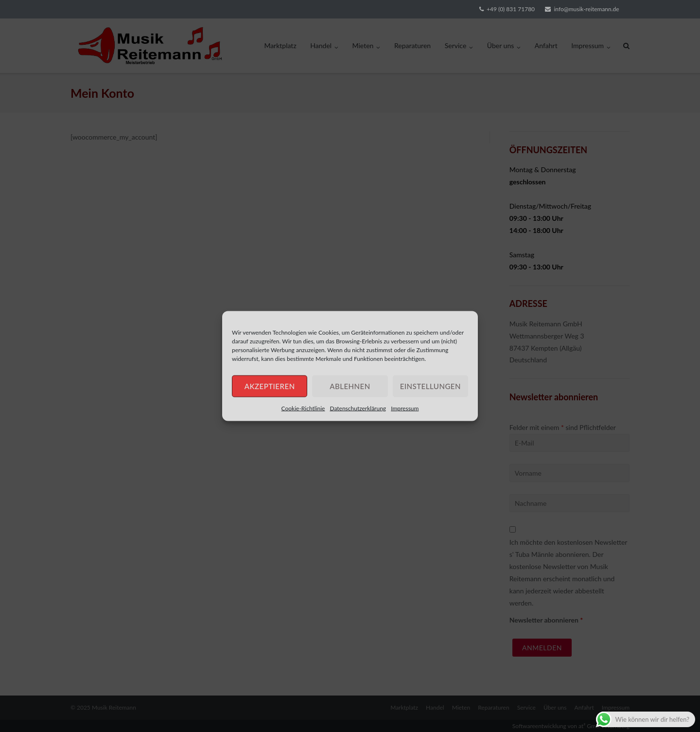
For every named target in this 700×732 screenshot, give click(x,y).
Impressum (405, 408)
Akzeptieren (270, 386)
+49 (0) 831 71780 (511, 9)
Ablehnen (350, 386)
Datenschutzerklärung (358, 408)
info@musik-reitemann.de (586, 9)
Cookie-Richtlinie (303, 408)
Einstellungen (430, 386)
